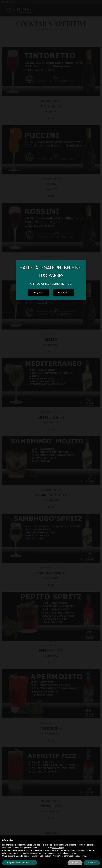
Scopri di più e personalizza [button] (20, 863)
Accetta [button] (92, 863)
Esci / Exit (63, 293)
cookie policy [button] (58, 848)
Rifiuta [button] (75, 863)
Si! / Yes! (39, 293)
